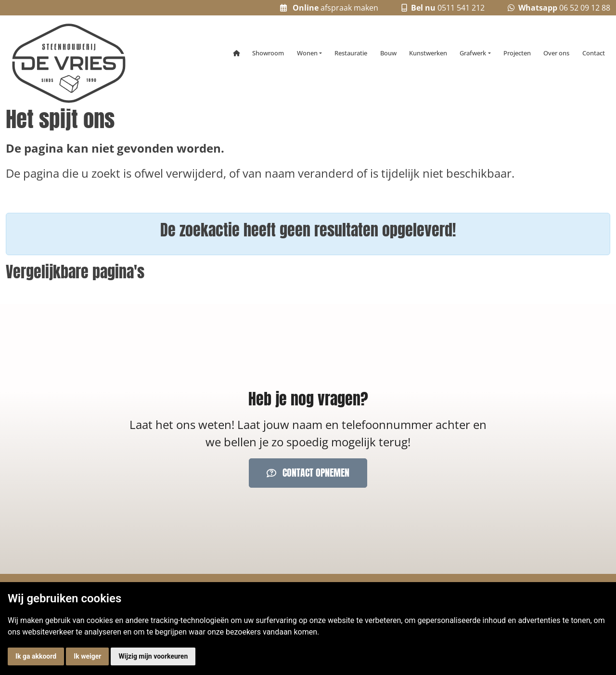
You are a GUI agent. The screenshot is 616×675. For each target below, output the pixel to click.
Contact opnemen (308, 473)
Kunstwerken (428, 53)
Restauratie (351, 53)
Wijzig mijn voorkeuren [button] (153, 656)
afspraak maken (329, 8)
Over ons (556, 53)
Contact (594, 53)
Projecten (517, 53)
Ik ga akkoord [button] (36, 656)
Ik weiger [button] (87, 656)
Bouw (388, 53)
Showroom (268, 53)
